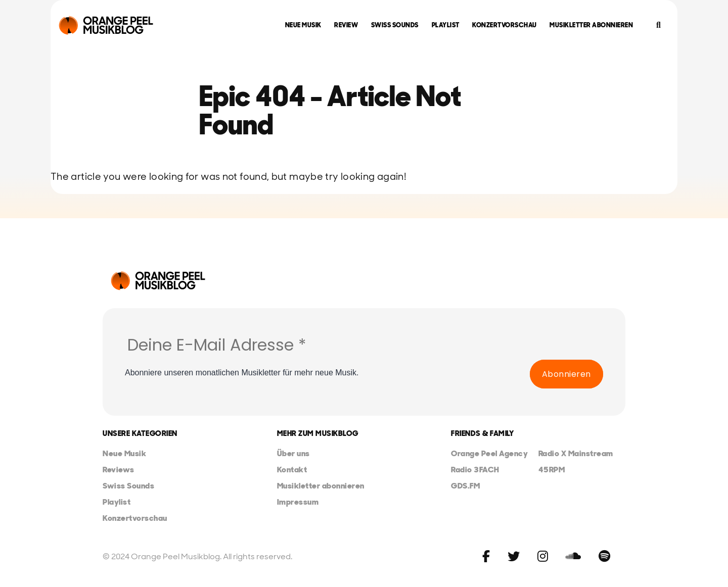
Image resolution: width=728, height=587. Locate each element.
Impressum (298, 502)
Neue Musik (303, 25)
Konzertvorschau (505, 25)
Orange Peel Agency (489, 453)
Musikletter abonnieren (591, 25)
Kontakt (292, 470)
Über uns (293, 453)
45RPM (552, 470)
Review (346, 25)
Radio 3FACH (475, 470)
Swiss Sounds (395, 25)
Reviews (119, 470)
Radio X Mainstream (576, 453)
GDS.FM (465, 486)
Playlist (446, 25)
